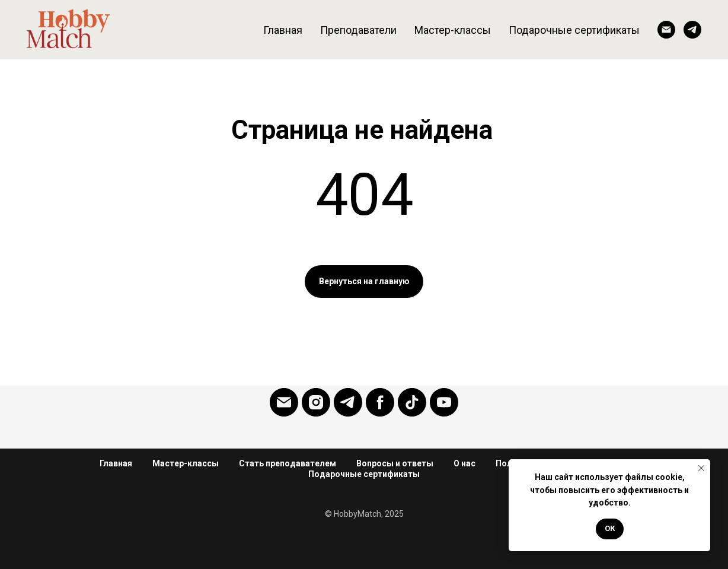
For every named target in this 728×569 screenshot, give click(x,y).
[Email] (666, 30)
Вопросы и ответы (395, 463)
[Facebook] (380, 402)
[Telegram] (692, 30)
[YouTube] (444, 402)
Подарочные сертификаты (364, 474)
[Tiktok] (412, 402)
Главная (283, 30)
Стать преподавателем (288, 463)
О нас (464, 463)
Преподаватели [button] (358, 30)
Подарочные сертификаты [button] (574, 30)
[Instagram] (316, 402)
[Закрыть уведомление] (701, 468)
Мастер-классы (453, 30)
